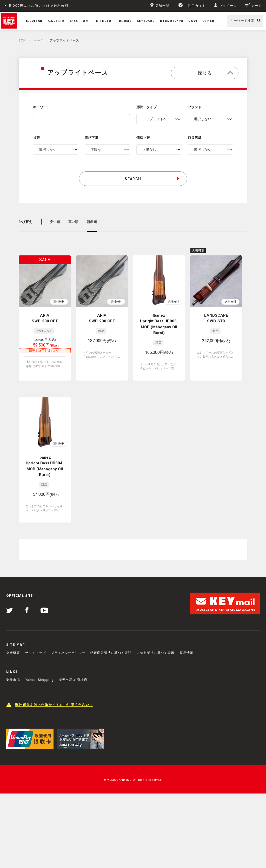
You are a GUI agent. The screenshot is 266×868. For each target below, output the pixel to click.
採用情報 (187, 653)
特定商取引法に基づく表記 (111, 653)
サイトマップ (35, 653)
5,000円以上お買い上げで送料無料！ (41, 6)
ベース (39, 40)
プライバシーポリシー (68, 653)
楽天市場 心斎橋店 (73, 680)
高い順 (73, 222)
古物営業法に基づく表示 (155, 653)
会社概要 (13, 653)
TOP (22, 40)
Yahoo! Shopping (39, 680)
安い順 (55, 222)
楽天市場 (13, 680)
